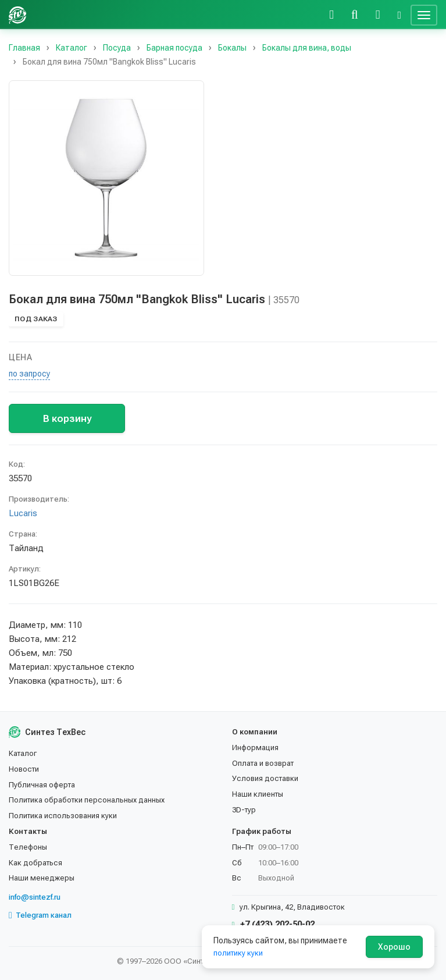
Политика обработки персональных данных (87, 800)
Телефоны (28, 847)
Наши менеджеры (42, 878)
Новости (24, 769)
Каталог (23, 753)
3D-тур (244, 810)
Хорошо (394, 947)
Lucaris (23, 513)
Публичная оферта (42, 785)
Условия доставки (265, 778)
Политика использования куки (63, 816)
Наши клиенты (258, 794)
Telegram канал (40, 915)
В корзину (67, 418)
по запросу (29, 374)
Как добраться (35, 863)
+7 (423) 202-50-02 (274, 924)
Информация (255, 748)
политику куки (238, 953)
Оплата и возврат (263, 763)
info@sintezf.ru (35, 897)
